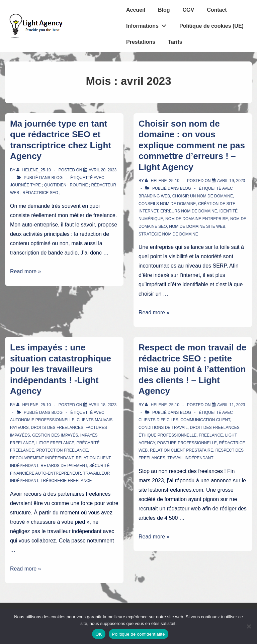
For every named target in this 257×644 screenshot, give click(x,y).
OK (99, 634)
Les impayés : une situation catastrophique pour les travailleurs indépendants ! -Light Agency (61, 369)
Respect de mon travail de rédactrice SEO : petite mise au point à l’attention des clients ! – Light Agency (192, 369)
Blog (164, 10)
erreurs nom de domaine (189, 211)
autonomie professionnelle (42, 420)
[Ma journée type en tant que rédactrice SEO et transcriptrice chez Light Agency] (103, 170)
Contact (217, 10)
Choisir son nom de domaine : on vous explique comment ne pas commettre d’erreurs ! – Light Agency (192, 145)
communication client (205, 420)
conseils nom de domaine (167, 204)
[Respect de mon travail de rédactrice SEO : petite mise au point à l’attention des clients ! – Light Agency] (231, 405)
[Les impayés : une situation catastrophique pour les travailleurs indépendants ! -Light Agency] (103, 405)
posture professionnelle (187, 443)
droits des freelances (57, 428)
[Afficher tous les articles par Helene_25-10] (34, 170)
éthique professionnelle (167, 435)
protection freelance (62, 450)
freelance (211, 435)
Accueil (136, 10)
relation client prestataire (182, 450)
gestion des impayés (55, 435)
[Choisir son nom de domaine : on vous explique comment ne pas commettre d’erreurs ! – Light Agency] (231, 181)
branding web (154, 196)
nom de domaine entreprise (197, 219)
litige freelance (55, 443)
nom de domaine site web (197, 226)
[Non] (249, 626)
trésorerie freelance (66, 481)
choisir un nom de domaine (203, 196)
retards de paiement (64, 466)
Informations (148, 24)
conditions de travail (163, 428)
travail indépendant (190, 458)
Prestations (141, 42)
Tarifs (175, 42)
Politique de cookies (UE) (211, 26)
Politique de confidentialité (139, 634)
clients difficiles (158, 420)
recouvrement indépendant (42, 458)
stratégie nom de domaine (168, 234)
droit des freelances (215, 428)
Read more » (26, 271)
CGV (188, 10)
